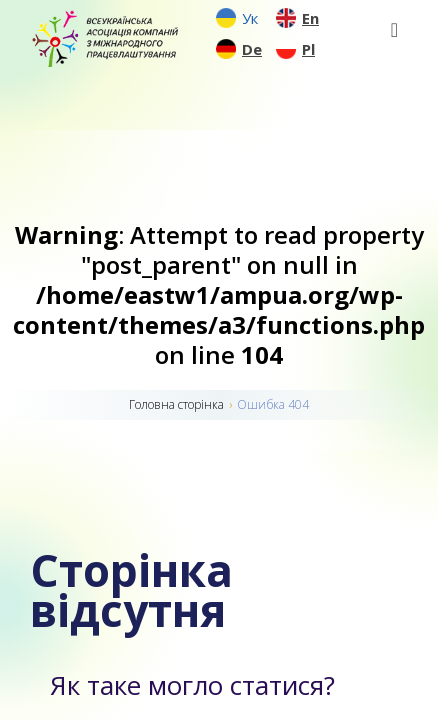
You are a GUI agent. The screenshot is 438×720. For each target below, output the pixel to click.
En (310, 18)
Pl (308, 49)
